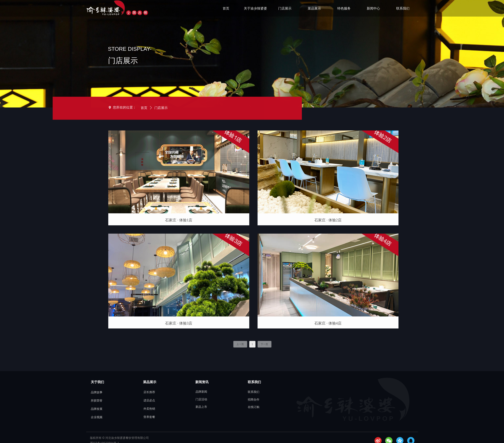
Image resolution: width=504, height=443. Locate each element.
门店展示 (125, 108)
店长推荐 (149, 392)
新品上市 (201, 407)
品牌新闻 (201, 392)
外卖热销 (149, 409)
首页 (108, 108)
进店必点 (149, 400)
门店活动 (201, 399)
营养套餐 (149, 417)
